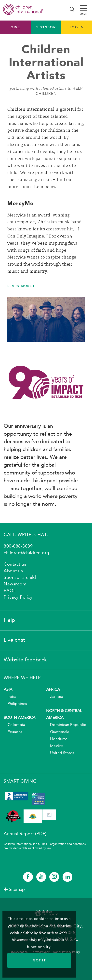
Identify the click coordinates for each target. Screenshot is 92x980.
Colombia (14, 725)
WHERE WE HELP (22, 678)
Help (9, 620)
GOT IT (39, 960)
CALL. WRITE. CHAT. (26, 535)
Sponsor (46, 27)
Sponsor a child (20, 578)
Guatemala (58, 732)
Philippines (15, 704)
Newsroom (15, 584)
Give (15, 27)
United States (60, 753)
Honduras (57, 739)
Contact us (15, 564)
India (10, 697)
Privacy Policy (18, 597)
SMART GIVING (20, 781)
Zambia (55, 697)
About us (13, 571)
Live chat (14, 640)
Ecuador (13, 732)
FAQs (10, 591)
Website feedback (25, 660)
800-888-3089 (18, 546)
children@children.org (26, 553)
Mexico (55, 746)
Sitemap (17, 890)
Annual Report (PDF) (25, 834)
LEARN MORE (20, 286)
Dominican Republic (66, 725)
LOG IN (77, 27)
